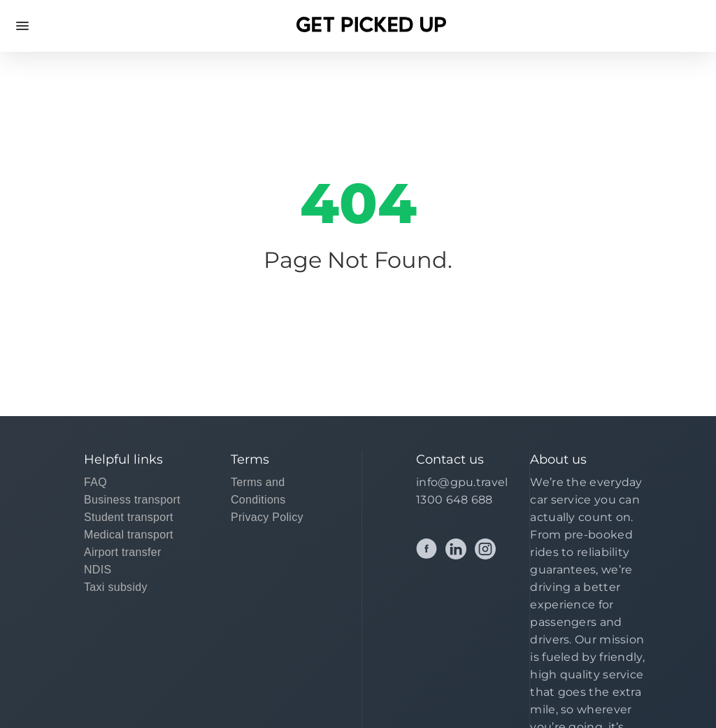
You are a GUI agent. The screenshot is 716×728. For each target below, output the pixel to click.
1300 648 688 (454, 500)
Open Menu (22, 26)
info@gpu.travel (462, 482)
